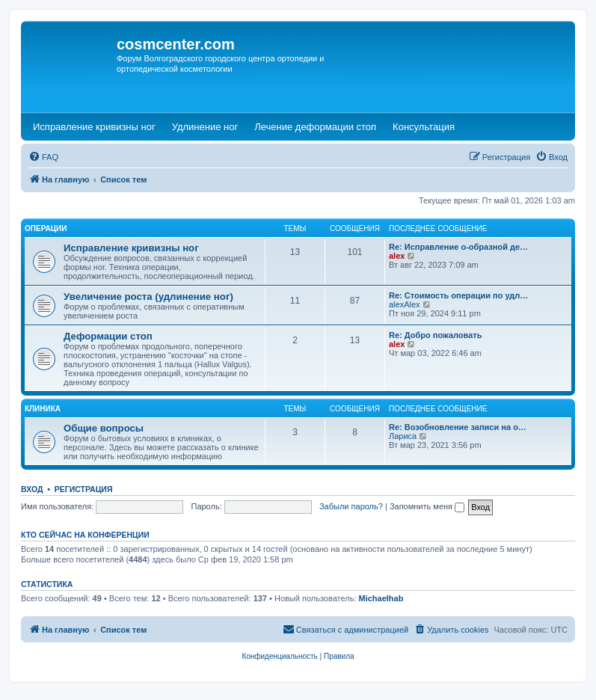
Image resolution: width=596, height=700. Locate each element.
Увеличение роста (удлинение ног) (148, 297)
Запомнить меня (427, 506)
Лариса (403, 436)
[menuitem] (43, 157)
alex (397, 256)
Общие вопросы (104, 428)
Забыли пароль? (351, 506)
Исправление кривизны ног (131, 248)
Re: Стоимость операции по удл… (458, 295)
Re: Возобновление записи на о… (458, 427)
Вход (32, 489)
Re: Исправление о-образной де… (458, 247)
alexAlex (405, 304)
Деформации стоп (108, 336)
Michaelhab (381, 598)
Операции (46, 228)
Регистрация (84, 489)
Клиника (43, 409)
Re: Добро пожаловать (435, 335)
